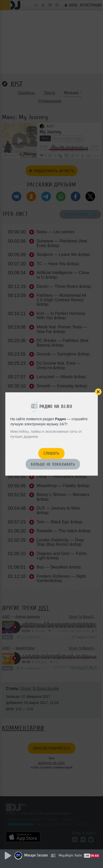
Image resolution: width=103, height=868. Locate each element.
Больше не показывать (53, 464)
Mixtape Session (36, 855)
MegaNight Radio (70, 855)
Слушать (51, 454)
